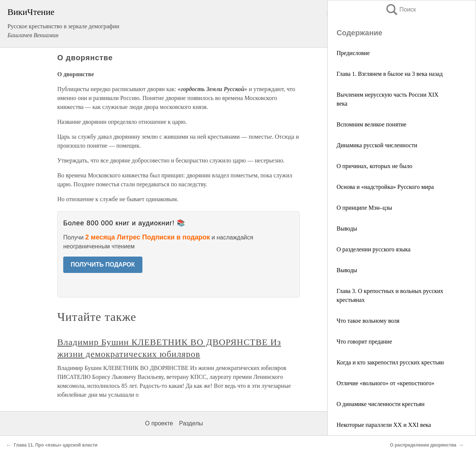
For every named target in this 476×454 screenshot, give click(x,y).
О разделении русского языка (374, 249)
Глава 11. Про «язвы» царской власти (56, 445)
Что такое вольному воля (368, 321)
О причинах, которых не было (374, 166)
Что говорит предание (364, 342)
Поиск (401, 9)
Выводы (347, 228)
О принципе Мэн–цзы (364, 208)
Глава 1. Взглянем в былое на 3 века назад (390, 74)
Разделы (191, 423)
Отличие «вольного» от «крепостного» (385, 383)
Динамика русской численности (377, 145)
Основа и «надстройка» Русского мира (385, 187)
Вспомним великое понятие (372, 124)
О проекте (159, 423)
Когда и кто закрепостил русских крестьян (390, 362)
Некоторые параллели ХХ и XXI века (384, 425)
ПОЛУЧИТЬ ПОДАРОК (103, 265)
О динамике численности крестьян (381, 404)
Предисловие (353, 53)
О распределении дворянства (423, 445)
